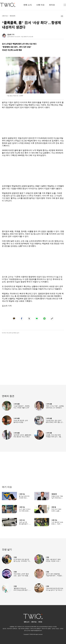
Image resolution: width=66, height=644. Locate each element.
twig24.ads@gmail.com (36, 630)
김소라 (9, 35)
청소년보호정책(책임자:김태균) (44, 627)
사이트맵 (54, 627)
